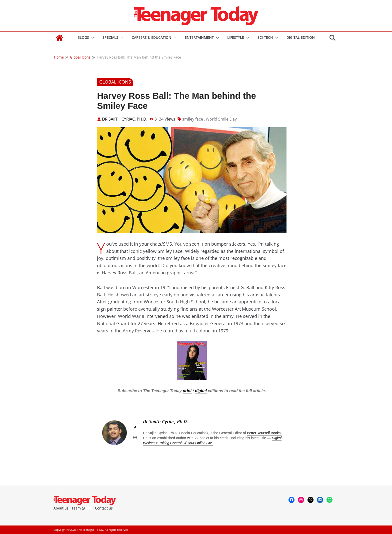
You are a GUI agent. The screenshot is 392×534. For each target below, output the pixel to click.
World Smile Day (221, 119)
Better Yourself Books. (264, 433)
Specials (110, 37)
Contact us (104, 508)
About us (61, 508)
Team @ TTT (82, 508)
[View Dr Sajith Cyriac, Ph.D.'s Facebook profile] (135, 428)
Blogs (83, 37)
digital (201, 391)
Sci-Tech (265, 37)
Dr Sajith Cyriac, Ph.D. (125, 119)
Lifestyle (236, 37)
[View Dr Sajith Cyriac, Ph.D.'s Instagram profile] (135, 437)
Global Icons (115, 82)
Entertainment (199, 37)
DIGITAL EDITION (301, 37)
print (187, 391)
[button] (92, 38)
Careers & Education (151, 37)
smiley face (193, 119)
